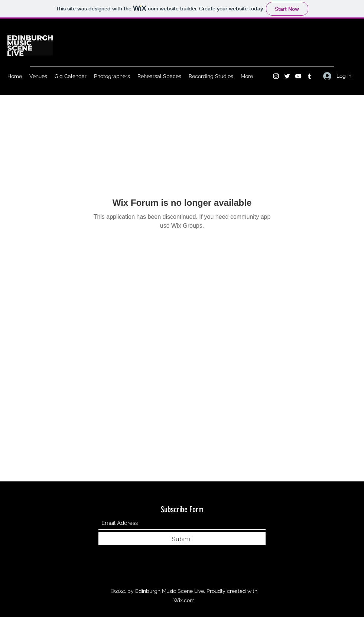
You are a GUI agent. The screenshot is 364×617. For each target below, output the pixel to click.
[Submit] (182, 539)
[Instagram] (276, 76)
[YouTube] (298, 76)
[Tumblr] (309, 76)
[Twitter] (287, 76)
